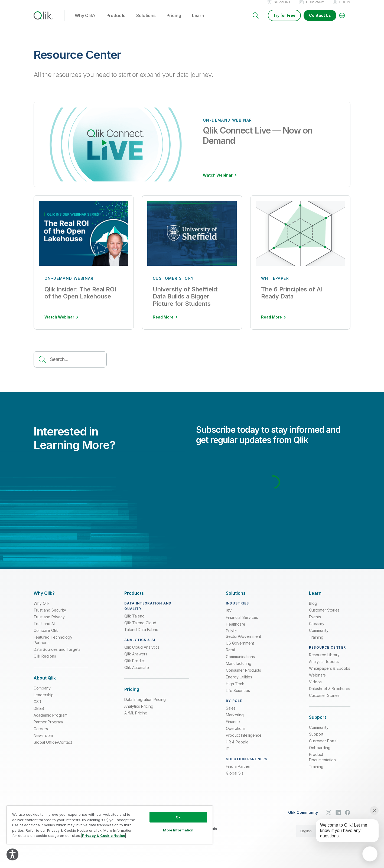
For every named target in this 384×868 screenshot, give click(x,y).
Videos (315, 687)
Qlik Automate (137, 673)
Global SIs (235, 779)
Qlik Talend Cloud (140, 628)
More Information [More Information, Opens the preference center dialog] (178, 830)
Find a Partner (238, 772)
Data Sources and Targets (57, 655)
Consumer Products (243, 676)
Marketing (235, 721)
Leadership (44, 700)
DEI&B (39, 714)
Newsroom (43, 741)
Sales (231, 714)
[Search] (256, 21)
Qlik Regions (45, 662)
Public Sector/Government (243, 639)
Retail (231, 656)
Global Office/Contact (53, 748)
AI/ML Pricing (136, 719)
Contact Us (320, 21)
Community (319, 636)
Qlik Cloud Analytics (142, 653)
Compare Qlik (46, 636)
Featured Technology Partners (53, 646)
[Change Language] (342, 21)
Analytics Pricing (139, 712)
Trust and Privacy (49, 622)
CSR (37, 707)
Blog (313, 609)
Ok (178, 817)
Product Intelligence (244, 741)
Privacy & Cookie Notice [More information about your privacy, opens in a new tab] (104, 836)
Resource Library (324, 660)
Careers (41, 734)
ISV (229, 616)
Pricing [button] (174, 21)
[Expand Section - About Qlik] (45, 684)
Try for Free (284, 21)
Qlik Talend (134, 622)
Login (345, 8)
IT (228, 754)
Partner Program (48, 728)
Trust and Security (50, 616)
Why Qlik (42, 609)
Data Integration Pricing (145, 705)
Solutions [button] (146, 21)
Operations (236, 734)
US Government (240, 649)
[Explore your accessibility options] (12, 854)
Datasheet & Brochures (330, 694)
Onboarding (320, 753)
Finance (233, 727)
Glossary (317, 629)
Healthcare (236, 630)
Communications (240, 662)
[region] (110, 825)
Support (282, 8)
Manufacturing (239, 669)
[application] (370, 854)
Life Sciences (238, 696)
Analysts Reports (324, 667)
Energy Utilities (239, 683)
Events (315, 622)
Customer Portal (323, 747)
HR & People (237, 748)
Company (315, 8)
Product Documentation (322, 763)
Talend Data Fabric (141, 635)
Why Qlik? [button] (85, 21)
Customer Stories (324, 616)
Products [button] (116, 21)
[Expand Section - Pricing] (132, 695)
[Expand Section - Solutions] (236, 599)
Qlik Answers (136, 660)
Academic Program (51, 721)
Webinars (317, 681)
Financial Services (242, 623)
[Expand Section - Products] (134, 599)
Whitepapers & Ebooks (330, 674)
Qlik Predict (135, 666)
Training (316, 643)
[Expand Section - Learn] (315, 599)
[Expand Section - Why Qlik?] (44, 599)
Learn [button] (198, 21)
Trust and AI (44, 629)
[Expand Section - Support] (318, 723)
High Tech (235, 689)
